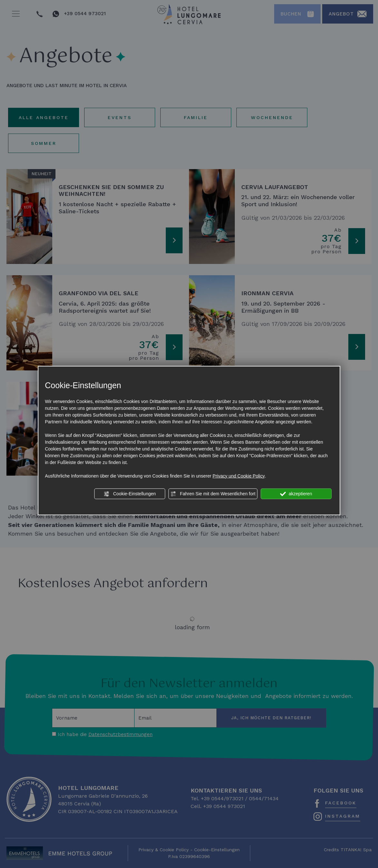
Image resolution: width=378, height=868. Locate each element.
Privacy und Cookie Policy (239, 476)
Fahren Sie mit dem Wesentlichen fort (213, 494)
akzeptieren (296, 494)
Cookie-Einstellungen (130, 494)
